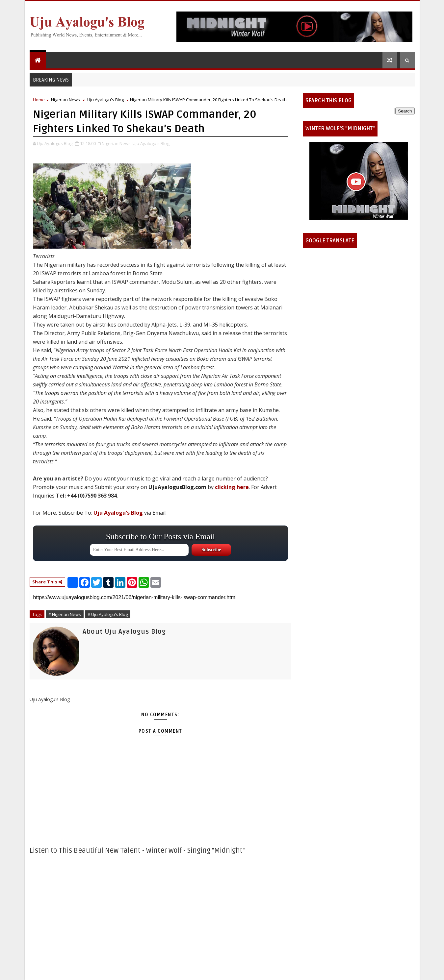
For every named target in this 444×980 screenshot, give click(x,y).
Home (39, 100)
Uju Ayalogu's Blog (105, 100)
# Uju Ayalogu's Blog (108, 614)
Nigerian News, (117, 143)
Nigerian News (65, 100)
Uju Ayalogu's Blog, (151, 143)
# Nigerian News (65, 614)
